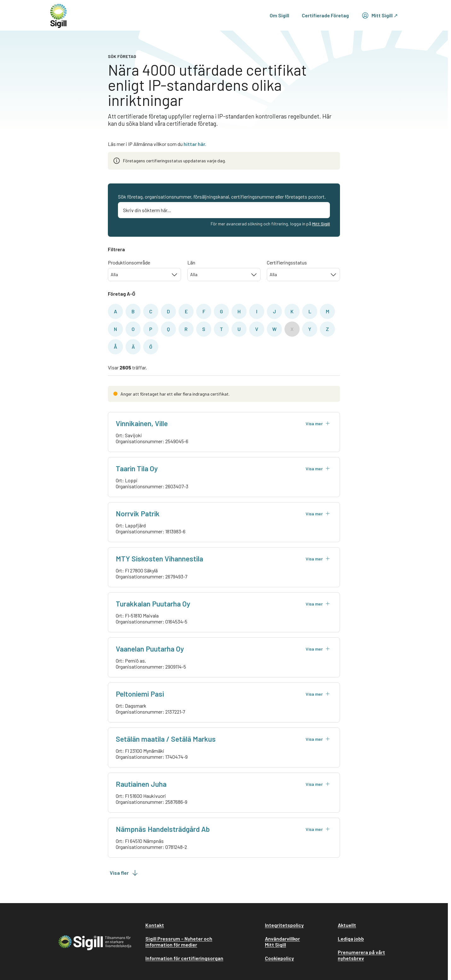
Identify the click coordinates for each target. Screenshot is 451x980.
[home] (59, 15)
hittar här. (195, 144)
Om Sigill (279, 15)
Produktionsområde (129, 262)
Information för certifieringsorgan (184, 958)
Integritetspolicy (284, 925)
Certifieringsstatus (287, 262)
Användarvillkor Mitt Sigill (282, 942)
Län (191, 262)
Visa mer (318, 423)
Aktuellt (347, 925)
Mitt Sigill (321, 224)
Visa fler (124, 873)
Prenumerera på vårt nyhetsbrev (361, 955)
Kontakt (155, 925)
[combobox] (144, 275)
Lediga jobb (351, 939)
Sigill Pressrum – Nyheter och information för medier (179, 942)
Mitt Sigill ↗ (380, 15)
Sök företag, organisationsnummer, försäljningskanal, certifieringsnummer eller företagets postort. (222, 197)
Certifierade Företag (325, 15)
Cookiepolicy (279, 958)
